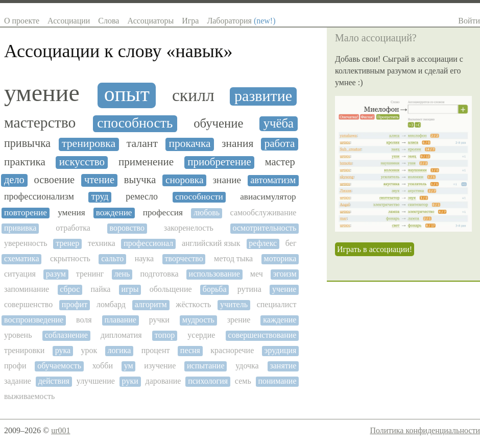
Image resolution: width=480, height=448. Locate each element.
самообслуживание (263, 213)
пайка (100, 289)
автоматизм (273, 180)
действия (54, 381)
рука (63, 350)
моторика (280, 258)
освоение (55, 180)
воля (84, 320)
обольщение (171, 289)
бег (291, 243)
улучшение (96, 381)
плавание (121, 320)
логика (119, 350)
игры (130, 289)
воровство (127, 228)
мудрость (198, 320)
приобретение (219, 162)
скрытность (70, 258)
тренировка (89, 144)
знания (237, 144)
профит (75, 304)
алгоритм (151, 304)
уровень (18, 335)
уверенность (26, 243)
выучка (140, 180)
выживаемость (29, 396)
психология (208, 381)
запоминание (27, 289)
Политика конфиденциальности (425, 430)
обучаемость (59, 366)
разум (56, 274)
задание (18, 381)
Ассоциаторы (150, 21)
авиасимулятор (268, 197)
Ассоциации (69, 21)
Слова (109, 21)
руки (130, 381)
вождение (114, 213)
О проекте (22, 21)
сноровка (184, 180)
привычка (27, 143)
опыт (127, 94)
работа (280, 144)
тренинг (90, 274)
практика (25, 162)
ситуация (20, 274)
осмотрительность (265, 228)
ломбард (111, 304)
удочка (247, 366)
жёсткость (193, 304)
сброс (70, 289)
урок (89, 350)
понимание (277, 381)
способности (199, 197)
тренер (67, 243)
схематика (21, 258)
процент (156, 350)
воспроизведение (34, 320)
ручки (159, 320)
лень (122, 274)
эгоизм (285, 274)
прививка (20, 228)
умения (71, 213)
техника (102, 243)
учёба (279, 123)
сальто (112, 258)
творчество (184, 258)
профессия (163, 213)
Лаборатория (241, 21)
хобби (103, 366)
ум (129, 366)
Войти (469, 21)
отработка (73, 228)
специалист (277, 304)
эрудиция (281, 350)
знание (227, 180)
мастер (280, 162)
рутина (249, 289)
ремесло (142, 197)
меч (257, 274)
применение (146, 162)
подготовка (159, 274)
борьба (215, 289)
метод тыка (233, 258)
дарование (163, 381)
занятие (283, 366)
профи (15, 366)
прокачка (190, 144)
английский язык (211, 243)
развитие (263, 96)
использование (214, 274)
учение (284, 289)
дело (14, 180)
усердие (201, 335)
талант (142, 144)
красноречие (232, 350)
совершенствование (262, 335)
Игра (190, 21)
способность (135, 123)
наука (144, 258)
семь (243, 381)
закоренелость (189, 228)
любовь (207, 213)
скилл (193, 95)
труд (100, 197)
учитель (234, 304)
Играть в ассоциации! (375, 249)
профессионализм (39, 197)
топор (165, 335)
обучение (219, 123)
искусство (82, 162)
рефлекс (263, 243)
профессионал (148, 243)
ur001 (61, 430)
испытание (206, 366)
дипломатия (121, 335)
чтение (99, 180)
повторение (26, 213)
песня (190, 350)
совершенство (28, 304)
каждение (280, 320)
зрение (239, 320)
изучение (160, 366)
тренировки (24, 350)
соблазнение (66, 335)
